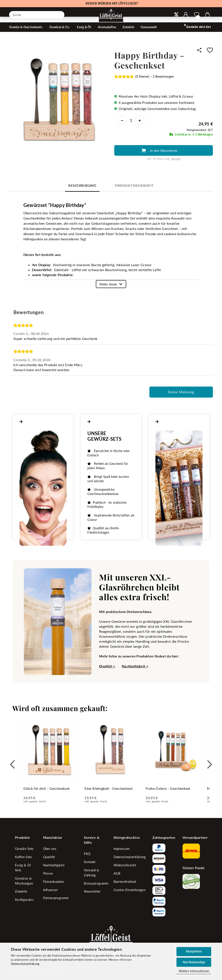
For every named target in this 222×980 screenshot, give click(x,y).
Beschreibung (82, 185)
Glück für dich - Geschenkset (47, 788)
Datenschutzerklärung (25, 964)
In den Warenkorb (164, 150)
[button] (186, 15)
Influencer (51, 890)
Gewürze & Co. (60, 34)
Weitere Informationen (194, 971)
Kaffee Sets (24, 857)
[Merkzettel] (197, 15)
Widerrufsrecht (125, 865)
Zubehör (128, 34)
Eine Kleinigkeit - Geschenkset (109, 788)
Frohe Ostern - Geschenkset (168, 788)
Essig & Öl (84, 34)
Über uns (50, 849)
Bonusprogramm (96, 883)
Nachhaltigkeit (54, 865)
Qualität (49, 857)
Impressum (122, 849)
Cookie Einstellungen (130, 890)
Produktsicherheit (134, 185)
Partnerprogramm (56, 898)
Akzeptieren (194, 951)
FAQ (87, 854)
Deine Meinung (181, 392)
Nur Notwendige (194, 962)
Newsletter (92, 891)
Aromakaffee (107, 34)
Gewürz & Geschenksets (26, 34)
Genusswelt (149, 34)
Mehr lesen (108, 284)
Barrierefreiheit (125, 882)
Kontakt (90, 862)
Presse (48, 873)
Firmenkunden (54, 882)
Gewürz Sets (24, 849)
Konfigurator (24, 900)
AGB (117, 873)
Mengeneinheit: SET (200, 130)
